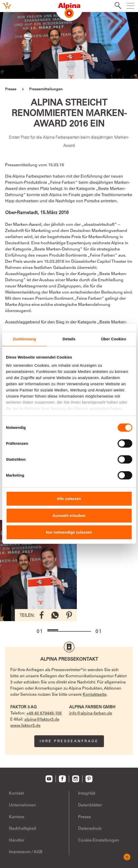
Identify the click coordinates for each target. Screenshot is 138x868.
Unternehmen (22, 805)
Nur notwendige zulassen (69, 532)
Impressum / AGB (26, 852)
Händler (17, 841)
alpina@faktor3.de (42, 720)
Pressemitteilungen (46, 90)
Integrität (87, 794)
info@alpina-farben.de (91, 713)
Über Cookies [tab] (114, 339)
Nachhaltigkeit (23, 829)
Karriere (17, 817)
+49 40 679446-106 (44, 713)
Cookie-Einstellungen (99, 841)
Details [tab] (69, 339)
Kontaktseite (95, 695)
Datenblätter (90, 805)
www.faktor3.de (25, 726)
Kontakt (16, 794)
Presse (11, 90)
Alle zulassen (69, 499)
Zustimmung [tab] (24, 339)
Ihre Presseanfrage (69, 741)
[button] (53, 630)
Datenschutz (90, 829)
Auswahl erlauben (69, 515)
